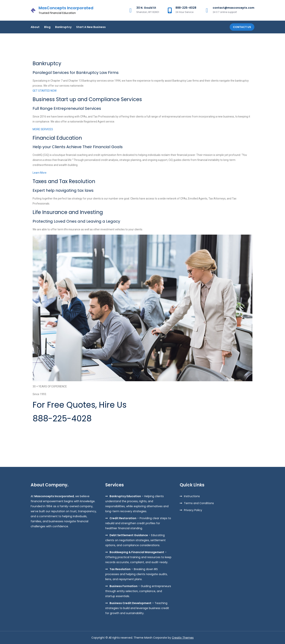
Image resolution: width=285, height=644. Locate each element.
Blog (47, 27)
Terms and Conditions (199, 503)
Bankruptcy (63, 27)
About (35, 27)
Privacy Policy (193, 510)
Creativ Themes (183, 638)
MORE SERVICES (43, 129)
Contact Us (242, 27)
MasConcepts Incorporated (66, 8)
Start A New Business (91, 27)
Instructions (192, 496)
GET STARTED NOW (45, 91)
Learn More (40, 173)
